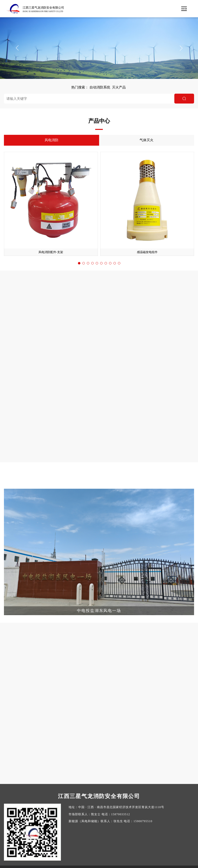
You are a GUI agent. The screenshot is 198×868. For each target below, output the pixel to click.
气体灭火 (147, 140)
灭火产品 (119, 87)
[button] (17, 48)
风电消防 (51, 140)
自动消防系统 (100, 87)
